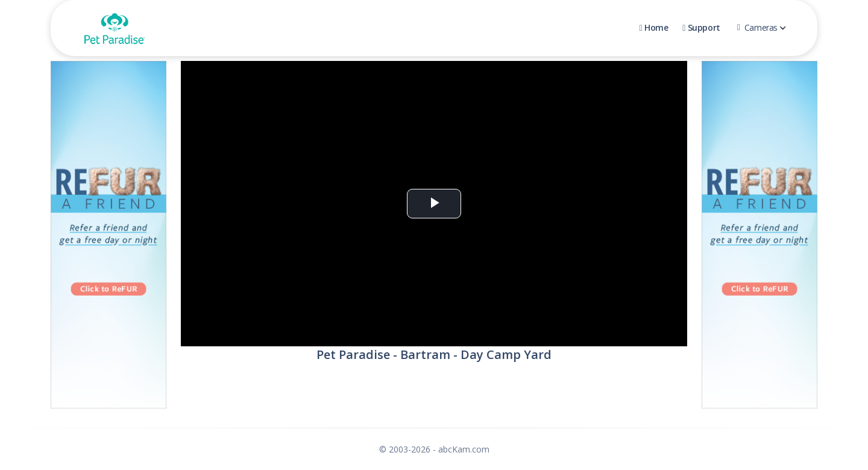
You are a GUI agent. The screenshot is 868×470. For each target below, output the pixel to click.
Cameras (762, 27)
